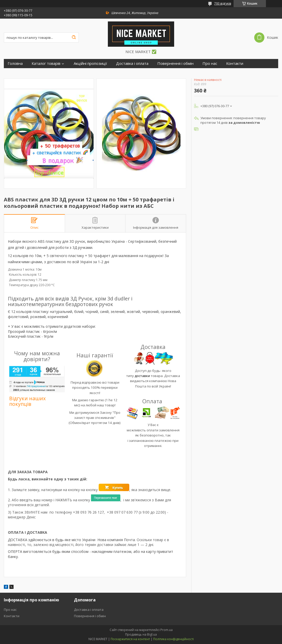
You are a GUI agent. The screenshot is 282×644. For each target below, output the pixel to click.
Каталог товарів (46, 63)
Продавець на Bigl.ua (141, 634)
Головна (15, 63)
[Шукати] (74, 38)
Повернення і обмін (175, 63)
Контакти (235, 63)
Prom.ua (166, 630)
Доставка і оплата (132, 63)
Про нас (210, 63)
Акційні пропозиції (90, 63)
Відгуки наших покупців (27, 401)
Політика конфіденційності (174, 639)
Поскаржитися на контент (130, 639)
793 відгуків (223, 3)
